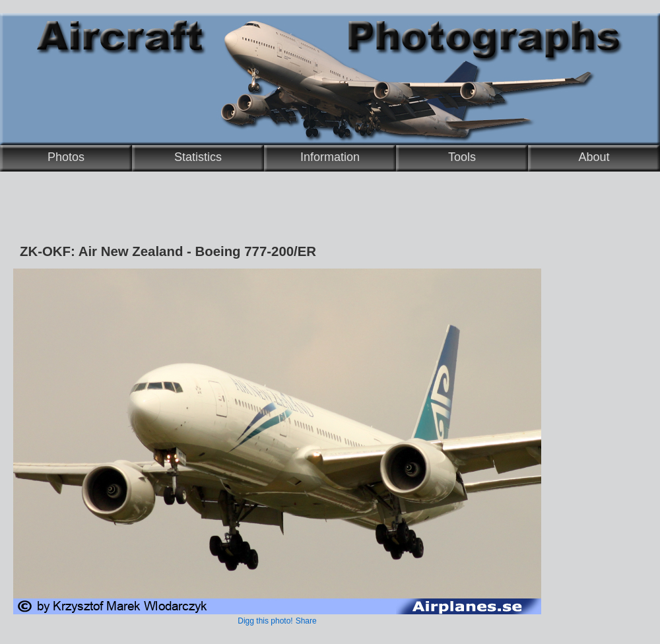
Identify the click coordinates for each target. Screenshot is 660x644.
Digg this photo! (265, 621)
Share (306, 621)
